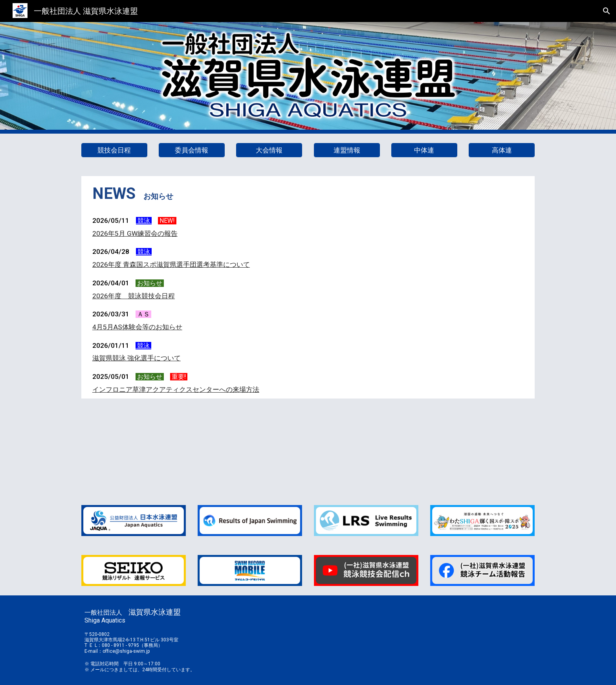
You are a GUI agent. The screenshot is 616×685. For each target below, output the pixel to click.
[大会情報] (269, 150)
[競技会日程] (114, 150)
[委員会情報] (192, 150)
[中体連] (424, 150)
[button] (607, 11)
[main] (308, 194)
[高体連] (502, 150)
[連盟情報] (347, 150)
